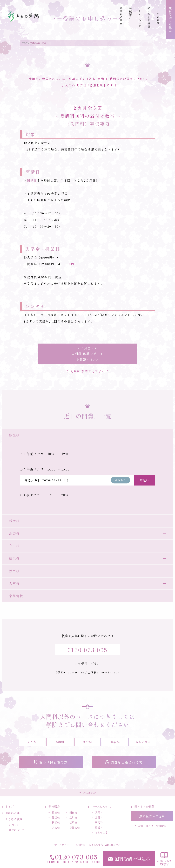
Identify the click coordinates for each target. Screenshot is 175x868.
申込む (144, 480)
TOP (25, 43)
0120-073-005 (87, 650)
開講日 (32, 180)
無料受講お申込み (129, 859)
